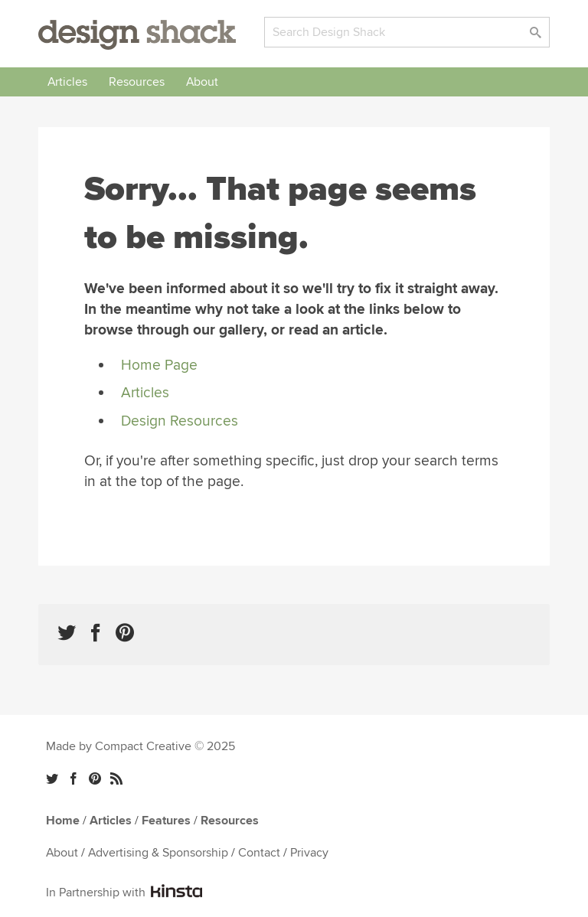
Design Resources (180, 421)
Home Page (159, 365)
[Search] (407, 32)
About (202, 82)
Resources (137, 82)
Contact (259, 853)
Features (166, 821)
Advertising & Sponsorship (158, 853)
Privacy (309, 853)
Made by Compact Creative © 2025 (140, 746)
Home (63, 821)
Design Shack (137, 35)
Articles (67, 82)
